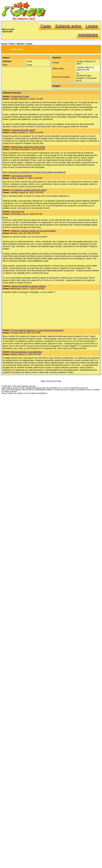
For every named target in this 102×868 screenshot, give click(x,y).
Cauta (46, 26)
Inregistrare (88, 35)
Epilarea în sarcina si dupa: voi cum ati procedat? (34, 231)
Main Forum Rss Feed (51, 381)
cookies (24, 390)
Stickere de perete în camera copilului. (29, 286)
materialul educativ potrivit (23, 130)
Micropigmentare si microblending (27, 352)
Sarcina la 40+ (18, 212)
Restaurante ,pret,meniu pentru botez (28, 147)
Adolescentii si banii (20, 96)
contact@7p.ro (42, 393)
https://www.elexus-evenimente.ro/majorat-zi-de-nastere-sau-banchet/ (34, 172)
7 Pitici (14, 386)
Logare (92, 26)
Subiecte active (68, 26)
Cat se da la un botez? (21, 176)
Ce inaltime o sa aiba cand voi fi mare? (29, 190)
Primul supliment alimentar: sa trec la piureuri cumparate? (37, 330)
